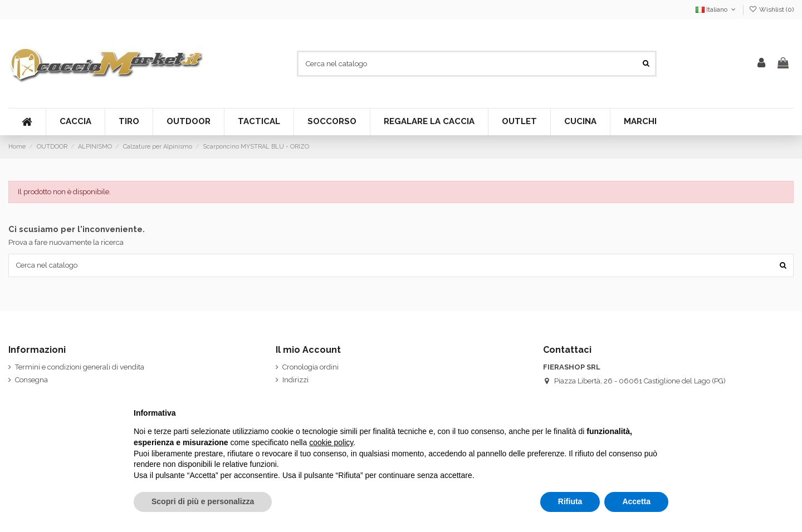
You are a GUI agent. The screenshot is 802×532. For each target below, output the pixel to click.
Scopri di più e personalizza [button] (203, 501)
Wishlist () (771, 9)
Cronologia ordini (310, 367)
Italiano (717, 9)
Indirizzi (295, 380)
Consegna (31, 380)
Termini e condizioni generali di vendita (80, 367)
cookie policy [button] (331, 442)
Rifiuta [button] (570, 501)
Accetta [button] (636, 501)
